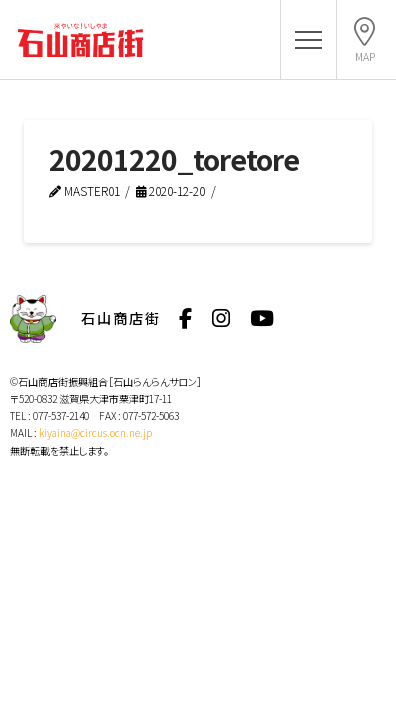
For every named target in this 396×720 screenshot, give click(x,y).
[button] (308, 40)
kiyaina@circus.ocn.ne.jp (95, 432)
